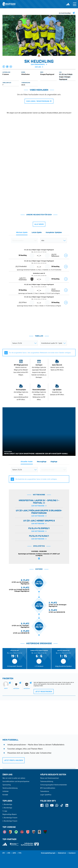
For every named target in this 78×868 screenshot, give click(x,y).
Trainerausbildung (47, 781)
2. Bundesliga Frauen (10, 821)
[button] (4, 67)
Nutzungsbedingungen (48, 853)
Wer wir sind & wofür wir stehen (14, 778)
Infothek (5, 791)
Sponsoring (7, 785)
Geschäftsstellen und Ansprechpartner (16, 781)
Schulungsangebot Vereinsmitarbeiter (54, 785)
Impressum (72, 853)
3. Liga (5, 811)
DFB (9, 853)
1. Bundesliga (7, 804)
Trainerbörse (45, 791)
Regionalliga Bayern (10, 814)
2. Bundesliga (7, 808)
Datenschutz (62, 853)
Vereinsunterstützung (10, 788)
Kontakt (5, 795)
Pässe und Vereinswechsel (49, 778)
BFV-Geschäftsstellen (48, 788)
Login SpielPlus (46, 795)
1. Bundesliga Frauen (10, 818)
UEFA (14, 853)
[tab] (22, 233)
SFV (4, 853)
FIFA (20, 853)
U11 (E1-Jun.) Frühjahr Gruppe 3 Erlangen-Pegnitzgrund (66, 77)
